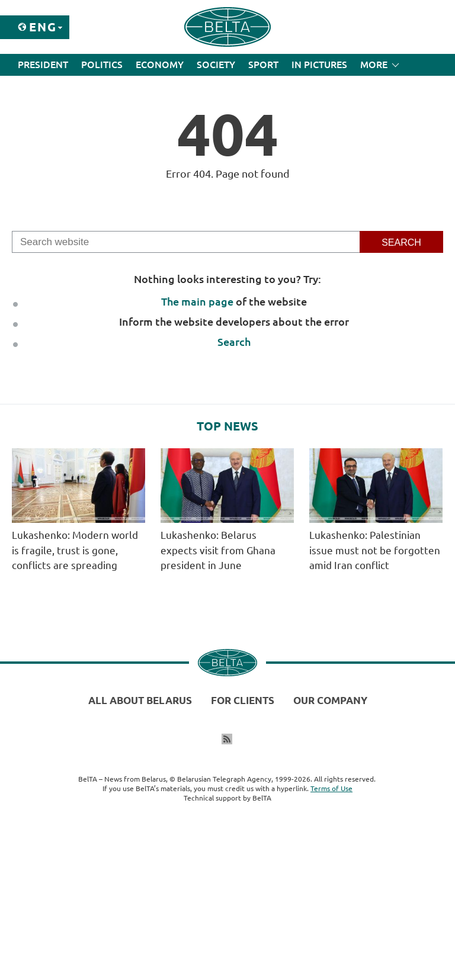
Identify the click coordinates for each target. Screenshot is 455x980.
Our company (330, 700)
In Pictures (319, 65)
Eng (43, 27)
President (43, 65)
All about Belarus (140, 700)
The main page (197, 301)
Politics (102, 65)
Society (216, 65)
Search (234, 342)
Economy (160, 65)
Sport (263, 65)
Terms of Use (331, 788)
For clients (243, 700)
